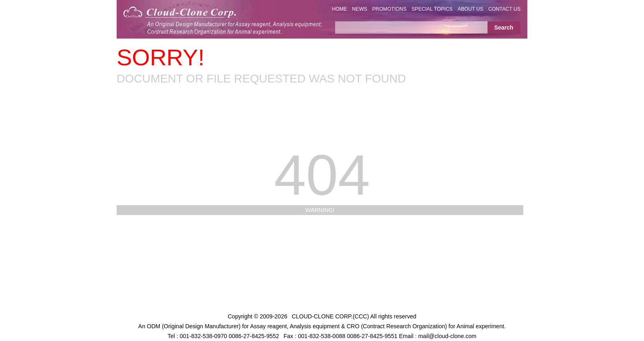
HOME (339, 9)
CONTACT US (505, 9)
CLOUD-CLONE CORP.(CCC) (330, 316)
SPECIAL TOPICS (432, 9)
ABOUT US (470, 9)
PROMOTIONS (389, 9)
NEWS (360, 9)
